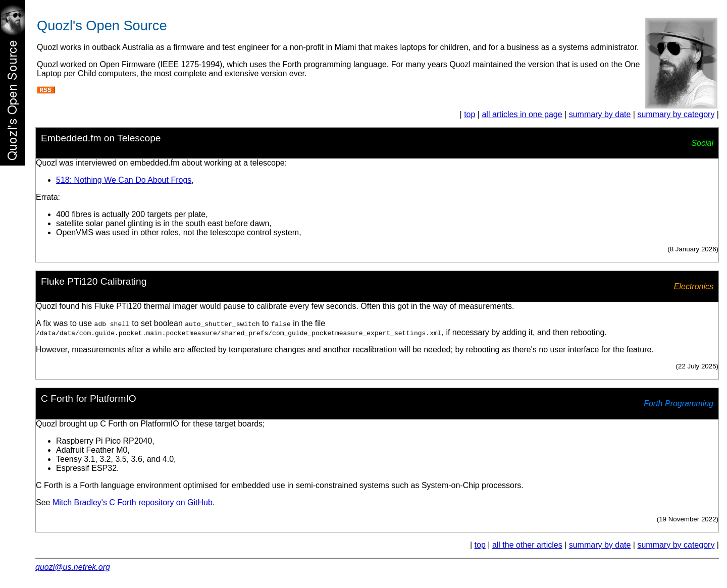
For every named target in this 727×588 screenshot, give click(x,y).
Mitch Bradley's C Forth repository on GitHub (133, 502)
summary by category (676, 114)
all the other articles (527, 545)
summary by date (600, 114)
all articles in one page (522, 114)
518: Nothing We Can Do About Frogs (124, 180)
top (470, 114)
